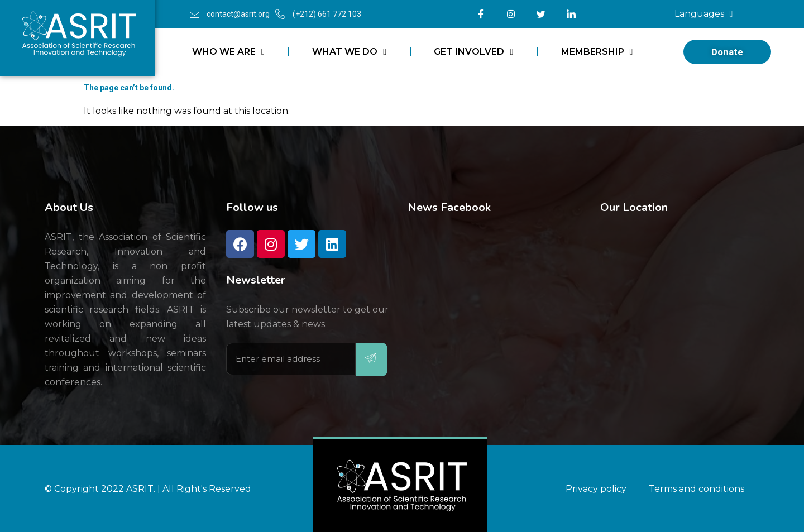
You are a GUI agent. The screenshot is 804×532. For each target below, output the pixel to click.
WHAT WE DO (349, 52)
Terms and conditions (697, 489)
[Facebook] (481, 14)
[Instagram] (511, 14)
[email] (291, 359)
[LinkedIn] (571, 14)
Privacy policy (596, 489)
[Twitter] (541, 14)
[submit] (372, 360)
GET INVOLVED (473, 52)
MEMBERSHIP (597, 52)
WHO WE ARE (228, 52)
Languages (704, 14)
